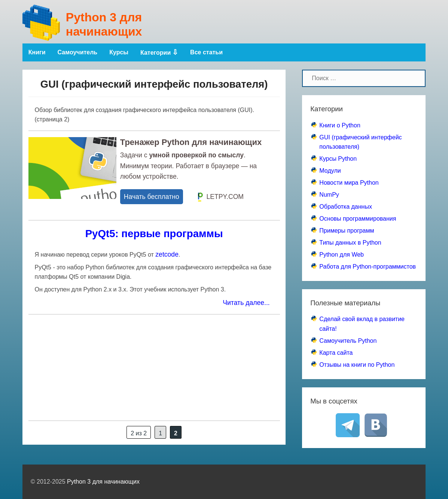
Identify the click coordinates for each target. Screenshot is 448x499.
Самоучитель (78, 52)
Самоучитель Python (348, 341)
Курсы (119, 52)
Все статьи (206, 52)
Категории (156, 53)
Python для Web (342, 255)
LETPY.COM (221, 197)
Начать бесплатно (152, 197)
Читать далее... (246, 303)
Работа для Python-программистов (368, 267)
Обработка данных (346, 207)
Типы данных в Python (350, 243)
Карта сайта (336, 353)
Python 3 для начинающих (104, 24)
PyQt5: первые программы (154, 234)
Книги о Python (340, 125)
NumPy (329, 195)
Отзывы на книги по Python (357, 365)
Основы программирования (358, 219)
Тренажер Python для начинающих (191, 142)
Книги (37, 52)
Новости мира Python (349, 183)
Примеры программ (347, 231)
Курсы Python (338, 159)
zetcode (167, 254)
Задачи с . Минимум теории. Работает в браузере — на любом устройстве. (188, 166)
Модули (330, 171)
